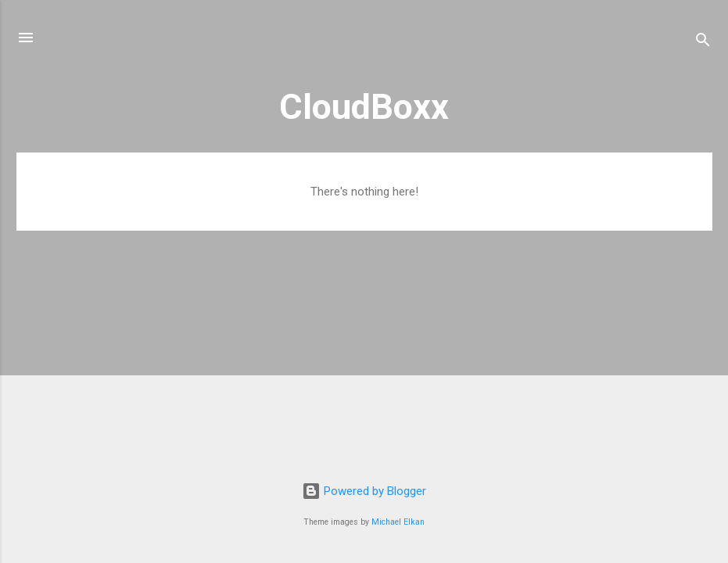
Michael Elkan (398, 522)
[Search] (703, 43)
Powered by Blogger (364, 491)
